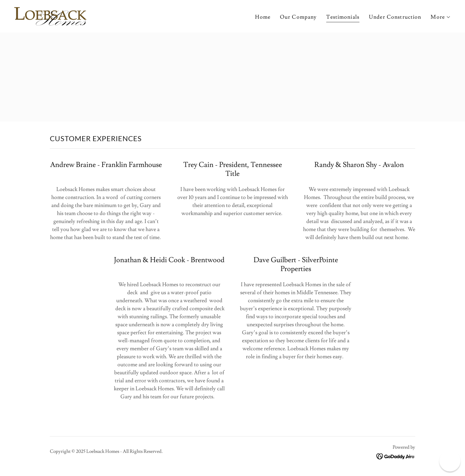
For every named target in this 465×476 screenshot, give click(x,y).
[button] (441, 17)
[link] (50, 15)
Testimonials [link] (343, 17)
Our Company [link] (298, 17)
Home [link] (263, 17)
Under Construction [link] (395, 17)
